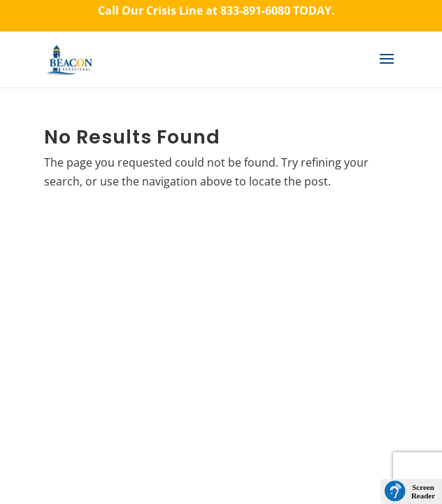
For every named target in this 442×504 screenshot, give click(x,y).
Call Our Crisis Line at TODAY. (216, 10)
